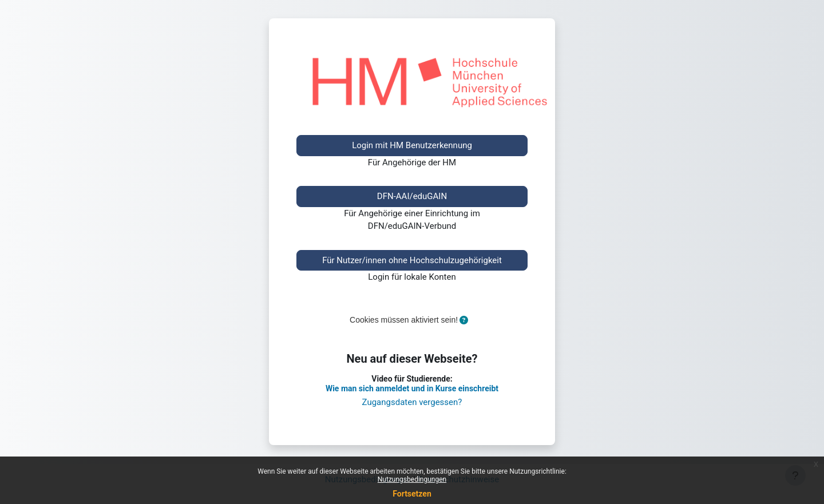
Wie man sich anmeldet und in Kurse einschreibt (412, 388)
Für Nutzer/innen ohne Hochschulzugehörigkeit (412, 260)
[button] (464, 321)
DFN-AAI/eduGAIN (412, 196)
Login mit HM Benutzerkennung (412, 145)
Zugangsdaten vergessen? (412, 402)
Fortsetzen (412, 494)
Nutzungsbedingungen (412, 479)
